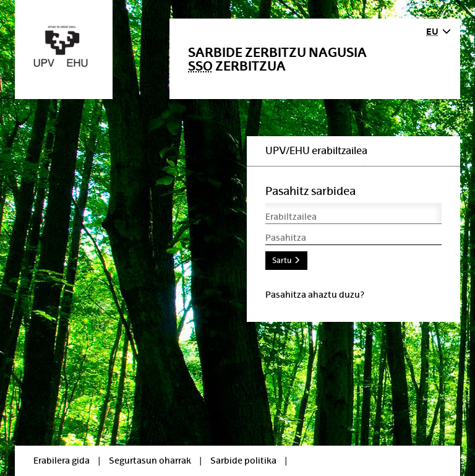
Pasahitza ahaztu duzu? (315, 295)
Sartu (286, 261)
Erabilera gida (62, 461)
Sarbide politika (243, 461)
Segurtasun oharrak (150, 461)
